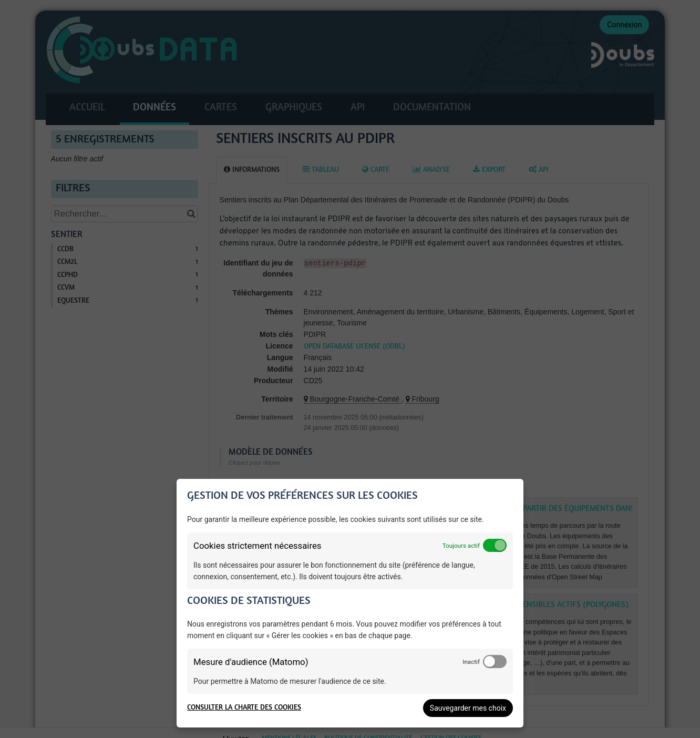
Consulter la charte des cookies (244, 708)
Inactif (471, 662)
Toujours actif (461, 546)
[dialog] (350, 603)
